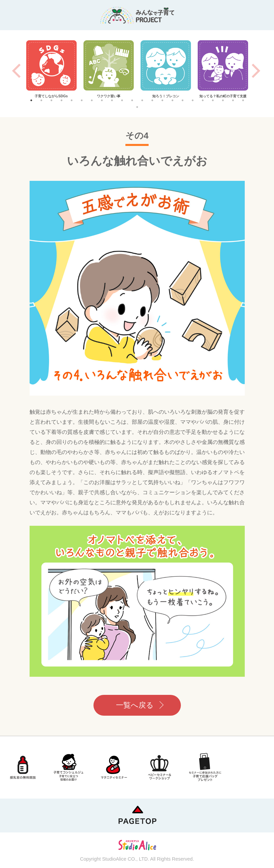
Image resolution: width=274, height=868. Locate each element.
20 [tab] (223, 100)
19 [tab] (213, 100)
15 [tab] (172, 100)
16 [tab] (183, 100)
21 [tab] (233, 100)
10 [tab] (122, 100)
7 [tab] (92, 100)
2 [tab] (41, 100)
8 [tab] (102, 100)
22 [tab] (243, 100)
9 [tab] (112, 100)
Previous (16, 71)
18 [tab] (203, 100)
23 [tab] (137, 107)
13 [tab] (152, 100)
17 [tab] (193, 100)
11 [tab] (132, 100)
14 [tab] (162, 100)
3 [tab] (51, 100)
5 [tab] (72, 100)
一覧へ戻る (135, 705)
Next (256, 71)
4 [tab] (62, 100)
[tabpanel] (51, 70)
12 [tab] (142, 100)
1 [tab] (31, 100)
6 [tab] (82, 100)
